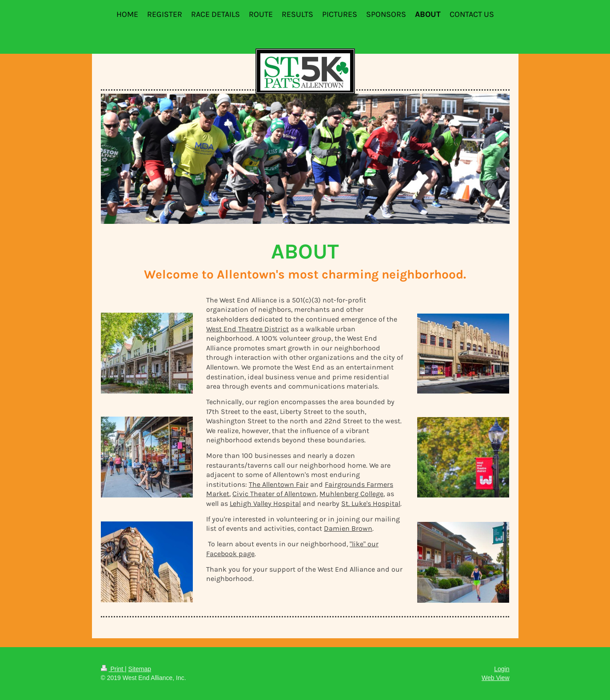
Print (113, 669)
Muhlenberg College (351, 494)
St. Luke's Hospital (371, 503)
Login (502, 669)
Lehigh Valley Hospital (265, 503)
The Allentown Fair (279, 484)
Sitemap (140, 669)
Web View (496, 678)
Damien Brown (348, 528)
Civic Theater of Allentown (274, 494)
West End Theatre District (247, 329)
